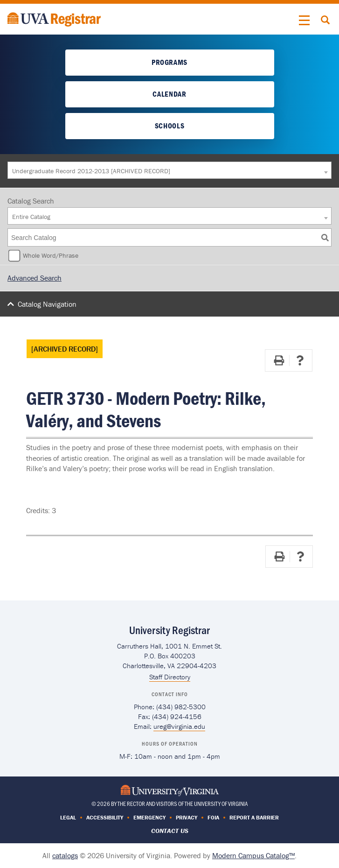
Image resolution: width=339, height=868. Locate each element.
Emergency (149, 817)
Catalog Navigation (47, 304)
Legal (68, 817)
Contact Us (170, 831)
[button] (304, 21)
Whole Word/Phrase (51, 255)
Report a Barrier (254, 817)
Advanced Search (35, 278)
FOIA (213, 817)
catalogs (65, 855)
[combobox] (169, 170)
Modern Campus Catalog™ (253, 855)
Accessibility (105, 817)
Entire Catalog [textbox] (31, 217)
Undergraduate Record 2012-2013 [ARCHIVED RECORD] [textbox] (91, 171)
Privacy (187, 817)
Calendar (169, 94)
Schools (169, 126)
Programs (169, 62)
